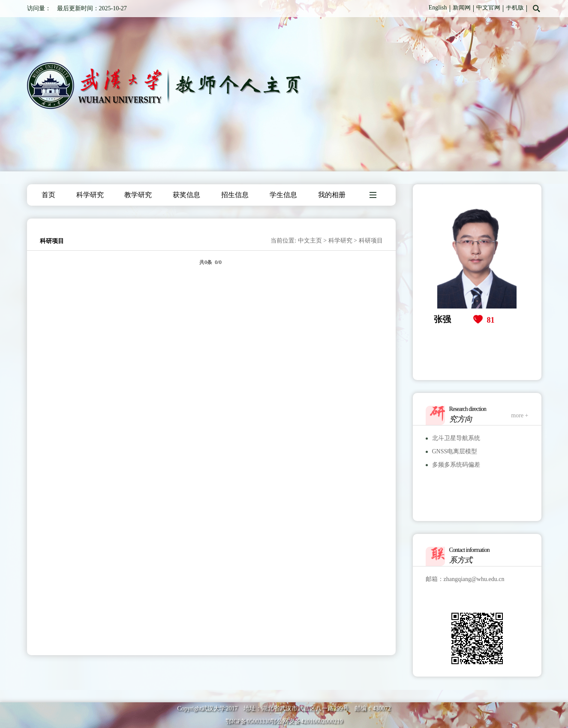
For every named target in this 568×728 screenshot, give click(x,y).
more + (520, 415)
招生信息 (235, 195)
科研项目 (371, 241)
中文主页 (310, 241)
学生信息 (283, 195)
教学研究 (138, 195)
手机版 (515, 7)
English (438, 7)
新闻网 (462, 7)
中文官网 (488, 7)
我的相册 (332, 195)
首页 (48, 195)
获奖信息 (186, 195)
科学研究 (90, 195)
